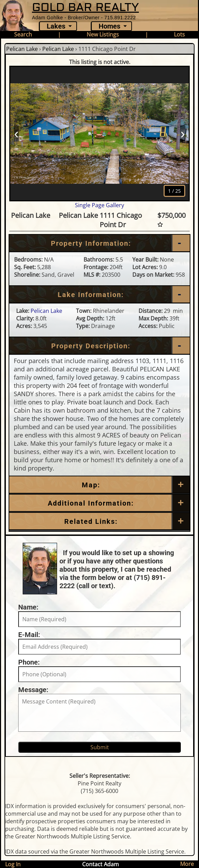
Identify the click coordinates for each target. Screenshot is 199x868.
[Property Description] (99, 346)
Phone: (29, 662)
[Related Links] (99, 521)
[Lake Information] (99, 295)
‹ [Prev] (16, 133)
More (187, 864)
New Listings (103, 34)
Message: (33, 690)
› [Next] (183, 133)
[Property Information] (99, 243)
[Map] (99, 485)
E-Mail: (29, 635)
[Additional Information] (99, 503)
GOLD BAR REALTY (85, 7)
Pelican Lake (22, 49)
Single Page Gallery (99, 205)
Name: (28, 607)
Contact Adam (101, 864)
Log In (13, 864)
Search (23, 34)
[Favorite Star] (160, 225)
